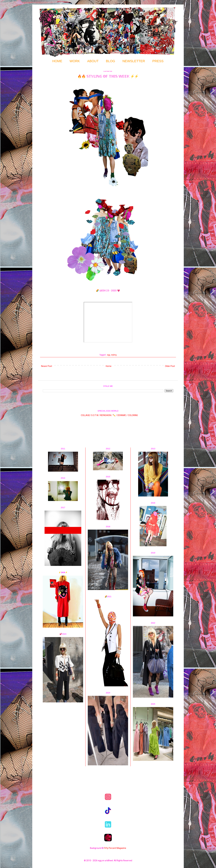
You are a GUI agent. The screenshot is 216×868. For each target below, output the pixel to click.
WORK (75, 61)
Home (109, 366)
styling (114, 355)
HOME (57, 61)
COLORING (133, 415)
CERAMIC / (122, 415)
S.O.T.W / (95, 415)
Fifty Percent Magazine (115, 848)
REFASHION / (106, 415)
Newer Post (47, 366)
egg (109, 355)
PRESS (158, 61)
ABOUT (93, 61)
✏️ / (115, 415)
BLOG (110, 61)
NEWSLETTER (134, 61)
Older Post (170, 366)
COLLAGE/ (86, 415)
